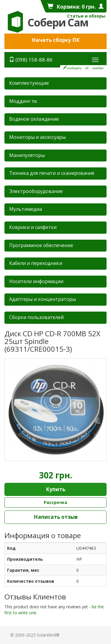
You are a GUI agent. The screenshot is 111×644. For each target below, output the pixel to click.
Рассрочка (55, 502)
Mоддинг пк (23, 101)
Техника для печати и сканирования (52, 173)
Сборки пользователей (36, 317)
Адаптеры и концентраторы (42, 299)
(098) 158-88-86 (31, 60)
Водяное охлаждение (34, 119)
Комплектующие (29, 83)
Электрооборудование (36, 191)
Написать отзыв (56, 517)
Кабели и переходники (36, 263)
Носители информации (36, 281)
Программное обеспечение (41, 245)
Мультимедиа (26, 209)
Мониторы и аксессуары (37, 137)
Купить (56, 489)
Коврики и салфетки (33, 227)
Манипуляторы (27, 155)
